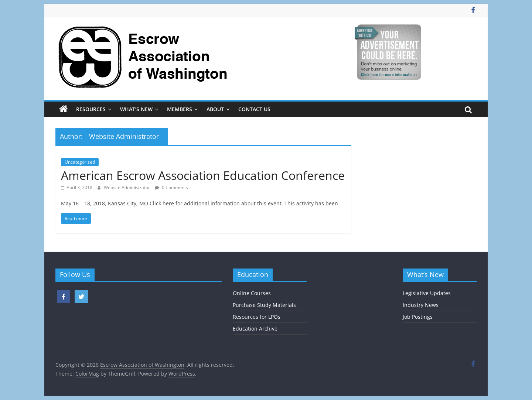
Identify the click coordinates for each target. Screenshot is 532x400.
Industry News (421, 305)
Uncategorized (80, 162)
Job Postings (418, 317)
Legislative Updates (427, 293)
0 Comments (171, 187)
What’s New (136, 109)
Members (180, 109)
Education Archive (255, 329)
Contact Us (254, 109)
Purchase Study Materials (264, 305)
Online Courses (252, 293)
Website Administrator (127, 187)
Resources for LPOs (257, 317)
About (215, 109)
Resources (91, 109)
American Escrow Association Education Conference (203, 175)
